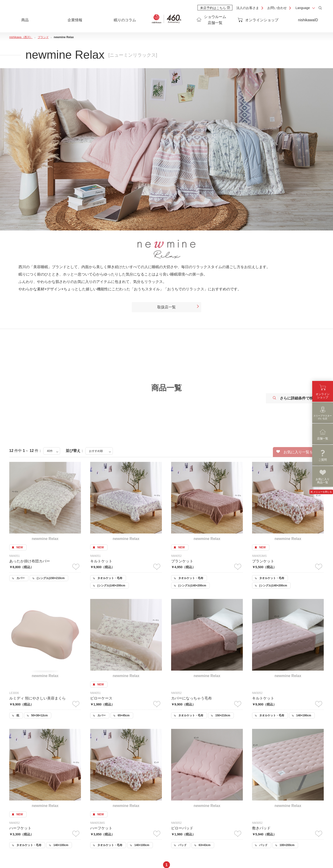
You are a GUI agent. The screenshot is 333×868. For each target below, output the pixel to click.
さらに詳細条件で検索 (295, 398)
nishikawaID (308, 20)
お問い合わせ (277, 8)
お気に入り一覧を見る (298, 452)
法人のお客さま (248, 8)
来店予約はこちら (215, 8)
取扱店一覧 (178, 307)
